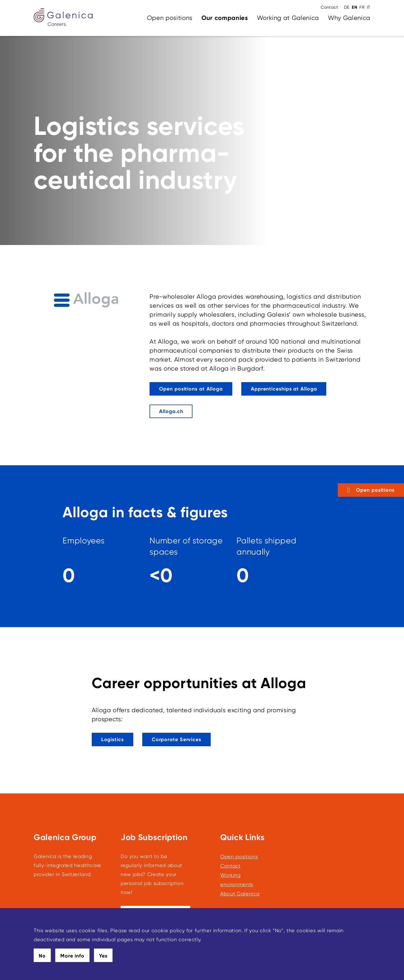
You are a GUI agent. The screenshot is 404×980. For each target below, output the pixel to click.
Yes (103, 956)
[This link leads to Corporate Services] (176, 739)
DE (347, 7)
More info (72, 956)
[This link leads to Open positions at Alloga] (191, 389)
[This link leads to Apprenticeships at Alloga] (284, 389)
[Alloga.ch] (171, 411)
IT (369, 7)
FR (362, 7)
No (42, 956)
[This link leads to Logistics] (113, 739)
